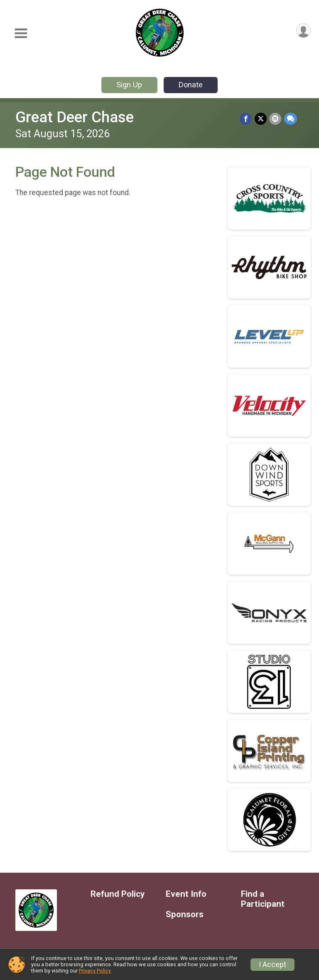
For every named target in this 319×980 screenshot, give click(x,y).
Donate (191, 85)
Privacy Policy (95, 971)
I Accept (272, 965)
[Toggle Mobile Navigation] (21, 33)
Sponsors (185, 914)
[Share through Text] (291, 119)
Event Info (186, 894)
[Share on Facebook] (247, 119)
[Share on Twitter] (261, 119)
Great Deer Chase (75, 117)
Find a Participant (263, 899)
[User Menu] (303, 31)
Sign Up (129, 85)
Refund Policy (118, 894)
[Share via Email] (276, 119)
